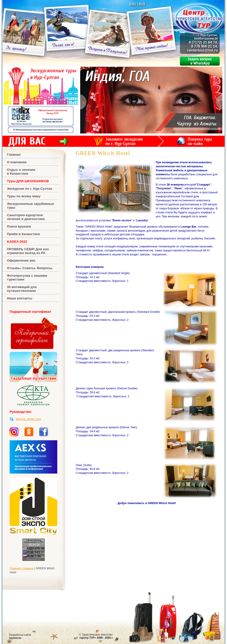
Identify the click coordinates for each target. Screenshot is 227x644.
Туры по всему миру (24, 196)
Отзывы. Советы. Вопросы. (30, 268)
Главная (14, 154)
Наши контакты (20, 298)
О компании (17, 162)
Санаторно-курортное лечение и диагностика (26, 217)
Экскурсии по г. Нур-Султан (30, 189)
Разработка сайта (20, 636)
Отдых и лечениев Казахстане (21, 172)
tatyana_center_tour (28, 419)
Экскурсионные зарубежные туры (30, 206)
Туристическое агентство (96, 636)
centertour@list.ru (203, 50)
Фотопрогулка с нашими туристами (27, 277)
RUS (142, 4)
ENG (133, 4)
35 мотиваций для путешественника (22, 289)
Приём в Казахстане (23, 234)
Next (219, 102)
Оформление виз (21, 260)
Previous (84, 102)
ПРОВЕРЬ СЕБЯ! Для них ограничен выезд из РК (28, 251)
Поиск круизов (19, 226)
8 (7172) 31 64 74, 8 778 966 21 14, (203, 41)
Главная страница (21, 568)
